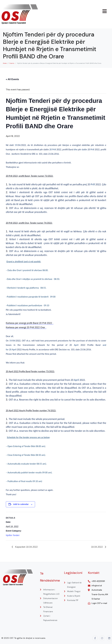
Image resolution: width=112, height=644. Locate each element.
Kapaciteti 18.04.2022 (26, 547)
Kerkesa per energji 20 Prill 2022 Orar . (26, 327)
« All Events (12, 79)
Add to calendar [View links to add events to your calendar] (21, 504)
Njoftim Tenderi (13, 535)
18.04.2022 (97, 547)
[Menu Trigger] (105, 11)
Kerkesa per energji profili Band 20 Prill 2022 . (30, 323)
